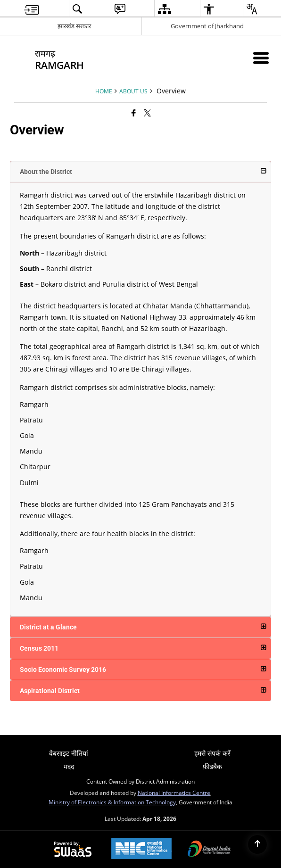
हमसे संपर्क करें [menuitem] (212, 753)
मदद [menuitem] (69, 766)
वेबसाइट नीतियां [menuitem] (69, 753)
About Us (133, 91)
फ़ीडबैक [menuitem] (212, 766)
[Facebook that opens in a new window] (134, 113)
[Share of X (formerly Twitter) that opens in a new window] (147, 113)
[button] (141, 172)
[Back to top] (257, 844)
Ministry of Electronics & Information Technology (112, 802)
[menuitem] (32, 9)
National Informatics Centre (174, 793)
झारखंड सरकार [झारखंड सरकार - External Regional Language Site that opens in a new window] (74, 26)
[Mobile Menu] (261, 58)
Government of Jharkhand (207, 26)
